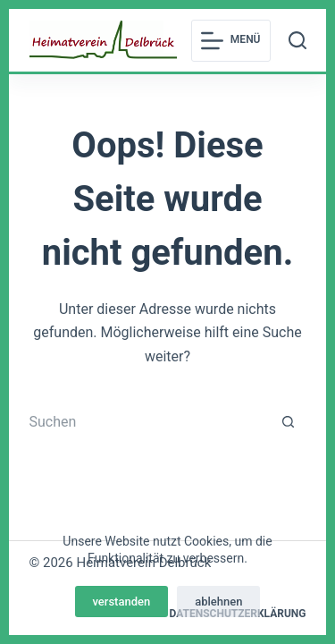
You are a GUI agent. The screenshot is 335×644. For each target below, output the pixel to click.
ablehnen (218, 602)
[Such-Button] (289, 422)
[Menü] (231, 41)
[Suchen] (297, 40)
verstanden (122, 602)
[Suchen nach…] (150, 422)
